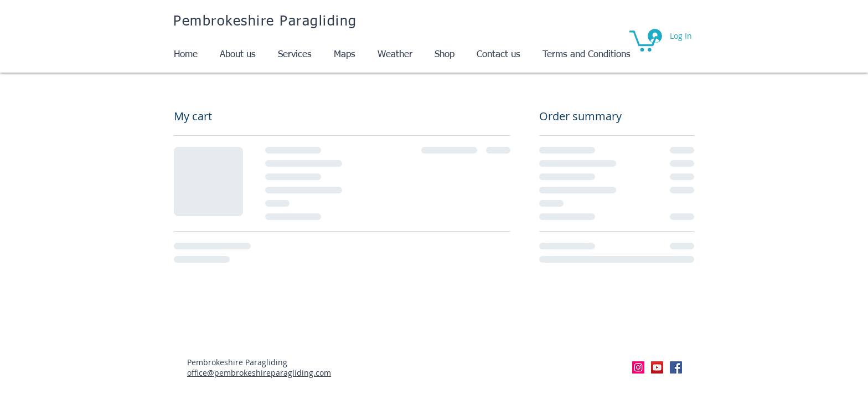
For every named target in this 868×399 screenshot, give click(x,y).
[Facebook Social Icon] (676, 367)
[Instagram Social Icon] (638, 367)
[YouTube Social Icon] (657, 367)
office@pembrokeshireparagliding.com (259, 373)
